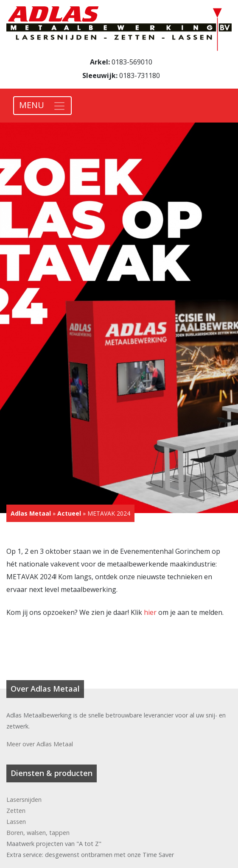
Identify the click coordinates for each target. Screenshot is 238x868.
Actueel (69, 513)
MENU (32, 105)
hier (150, 612)
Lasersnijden (24, 800)
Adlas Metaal (31, 513)
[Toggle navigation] (42, 106)
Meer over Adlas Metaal (40, 744)
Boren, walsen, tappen (38, 833)
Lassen (16, 822)
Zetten (16, 811)
